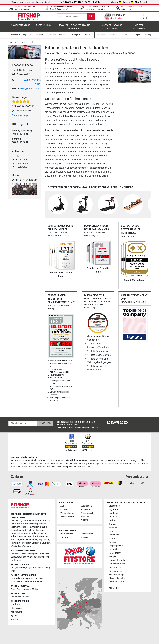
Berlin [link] (31, 520)
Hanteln (113, 539)
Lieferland (116, 2)
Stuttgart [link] (46, 543)
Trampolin (114, 524)
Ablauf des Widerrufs (86, 518)
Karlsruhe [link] (35, 533)
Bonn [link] (13, 524)
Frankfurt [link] (22, 530)
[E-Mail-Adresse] (23, 423)
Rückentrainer (115, 571)
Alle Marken (114, 588)
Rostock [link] (15, 543)
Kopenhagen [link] (17, 612)
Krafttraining (43, 27)
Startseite (13, 44)
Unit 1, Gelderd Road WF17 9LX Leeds (23, 74)
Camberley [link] (44, 554)
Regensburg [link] (44, 540)
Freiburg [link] (31, 530)
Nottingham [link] (16, 560)
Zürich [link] (35, 589)
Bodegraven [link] (28, 578)
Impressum (29, 2)
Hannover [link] (15, 533)
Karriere (39, 2)
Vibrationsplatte (116, 582)
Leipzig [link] (27, 536)
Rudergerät (114, 517)
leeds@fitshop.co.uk (30, 91)
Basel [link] (13, 589)
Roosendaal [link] (27, 582)
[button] (119, 77)
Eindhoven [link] (16, 582)
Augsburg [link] (23, 520)
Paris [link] (18, 604)
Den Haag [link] (39, 578)
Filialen (23, 44)
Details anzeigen (21, 117)
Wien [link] (13, 571)
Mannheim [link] (44, 536)
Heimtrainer (114, 549)
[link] (108, 423)
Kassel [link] (44, 533)
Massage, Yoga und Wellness (112, 29)
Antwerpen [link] (16, 597)
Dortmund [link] (15, 527)
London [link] (34, 557)
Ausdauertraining (21, 27)
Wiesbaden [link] (16, 546)
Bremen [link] (42, 524)
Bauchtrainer (115, 567)
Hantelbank (114, 531)
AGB (63, 506)
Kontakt (48, 2)
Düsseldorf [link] (34, 527)
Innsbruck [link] (21, 568)
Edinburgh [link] (16, 557)
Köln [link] (21, 536)
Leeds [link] (23, 554)
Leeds (31, 44)
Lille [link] (13, 604)
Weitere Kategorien (139, 29)
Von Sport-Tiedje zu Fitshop (24, 457)
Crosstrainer (115, 506)
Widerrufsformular (69, 517)
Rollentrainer (115, 553)
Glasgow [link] (25, 557)
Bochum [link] (47, 520)
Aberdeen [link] (15, 554)
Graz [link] (13, 568)
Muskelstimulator (117, 578)
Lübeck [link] (35, 536)
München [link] (15, 540)
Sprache (128, 2)
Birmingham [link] (32, 554)
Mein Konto (141, 2)
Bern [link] (19, 589)
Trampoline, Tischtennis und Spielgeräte (74, 29)
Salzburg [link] (46, 568)
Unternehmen (17, 2)
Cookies (64, 510)
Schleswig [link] (36, 543)
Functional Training (118, 564)
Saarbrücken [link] (25, 543)
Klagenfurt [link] (31, 568)
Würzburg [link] (26, 546)
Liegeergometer (116, 546)
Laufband (113, 513)
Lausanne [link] (27, 589)
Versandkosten (67, 513)
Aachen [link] (14, 520)
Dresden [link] (25, 527)
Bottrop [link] (20, 524)
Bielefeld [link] (39, 520)
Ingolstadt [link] (25, 533)
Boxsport (113, 542)
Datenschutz (86, 506)
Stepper (112, 557)
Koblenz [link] (15, 536)
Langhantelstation (117, 560)
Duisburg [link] (44, 527)
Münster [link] (24, 540)
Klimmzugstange (117, 575)
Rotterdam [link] (38, 582)
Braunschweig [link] (31, 524)
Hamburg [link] (40, 530)
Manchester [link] (43, 557)
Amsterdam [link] (16, 578)
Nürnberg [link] (33, 540)
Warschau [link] (15, 619)
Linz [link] (39, 568)
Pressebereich (87, 534)
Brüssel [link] (25, 597)
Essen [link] (14, 530)
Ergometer (114, 510)
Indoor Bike (114, 535)
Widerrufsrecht (87, 513)
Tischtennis (114, 528)
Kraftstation (115, 520)
